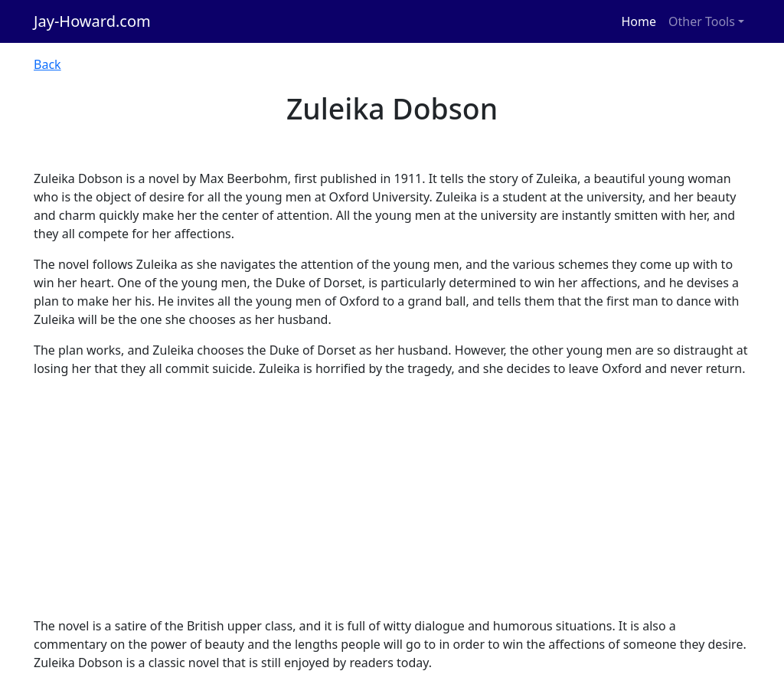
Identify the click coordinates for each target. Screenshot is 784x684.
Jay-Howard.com (92, 21)
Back (47, 64)
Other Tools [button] (702, 21)
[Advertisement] (392, 497)
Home (639, 21)
